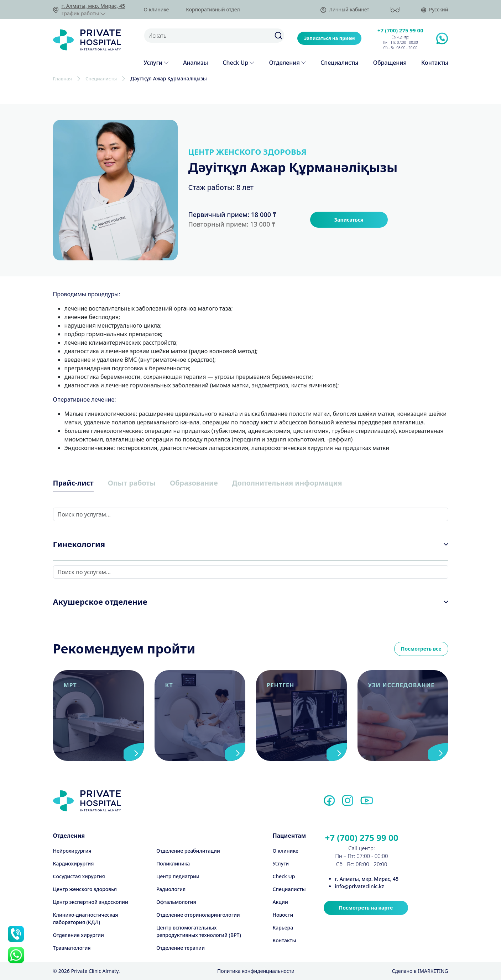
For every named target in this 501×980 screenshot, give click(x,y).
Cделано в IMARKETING (420, 971)
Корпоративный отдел (213, 10)
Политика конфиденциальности (256, 971)
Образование (208, 483)
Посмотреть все (421, 650)
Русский (435, 10)
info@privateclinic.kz (360, 886)
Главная (63, 78)
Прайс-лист (76, 483)
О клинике (156, 10)
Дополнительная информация (311, 483)
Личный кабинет (345, 10)
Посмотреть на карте (366, 908)
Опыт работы (140, 483)
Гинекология (79, 545)
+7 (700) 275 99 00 (400, 30)
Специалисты (103, 78)
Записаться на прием (330, 38)
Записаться (349, 219)
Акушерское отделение (100, 603)
